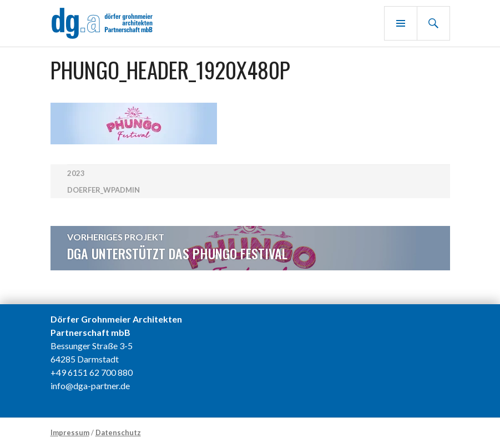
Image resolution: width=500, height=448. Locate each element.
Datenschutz (118, 432)
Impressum (70, 432)
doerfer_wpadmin (103, 190)
